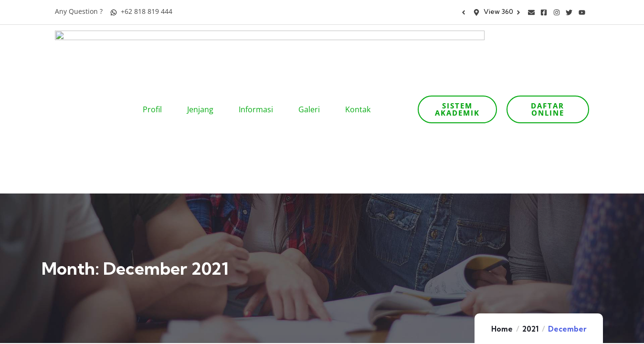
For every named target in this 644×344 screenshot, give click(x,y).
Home (502, 213)
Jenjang (203, 52)
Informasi (259, 52)
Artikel (448, 332)
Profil (155, 52)
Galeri (312, 52)
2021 (530, 213)
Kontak (361, 52)
